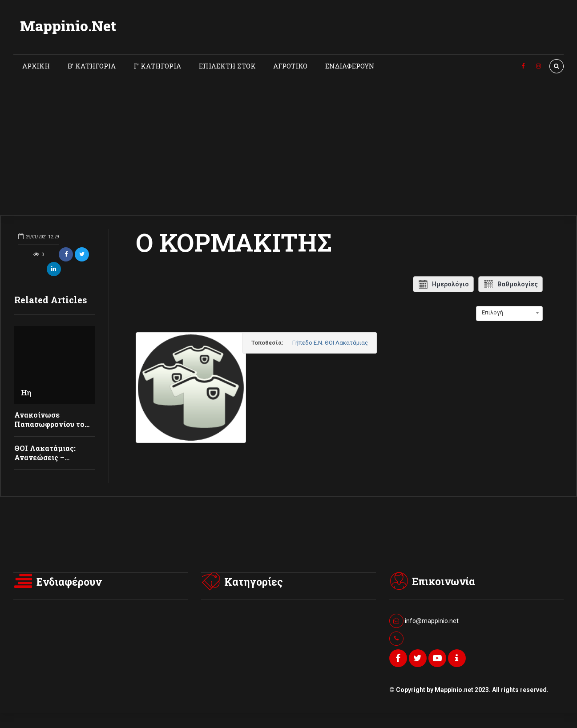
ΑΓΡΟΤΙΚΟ (290, 66)
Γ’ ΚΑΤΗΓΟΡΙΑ (157, 66)
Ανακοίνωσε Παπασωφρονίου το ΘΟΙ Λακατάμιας (49, 424)
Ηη (26, 392)
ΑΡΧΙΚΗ (36, 66)
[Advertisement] (289, 148)
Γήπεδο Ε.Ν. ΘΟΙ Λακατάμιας (348, 343)
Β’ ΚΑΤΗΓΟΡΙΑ (92, 66)
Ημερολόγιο (443, 284)
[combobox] (509, 313)
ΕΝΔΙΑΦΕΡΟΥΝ (350, 66)
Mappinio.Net (68, 26)
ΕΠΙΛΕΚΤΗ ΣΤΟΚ (227, 66)
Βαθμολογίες (510, 284)
